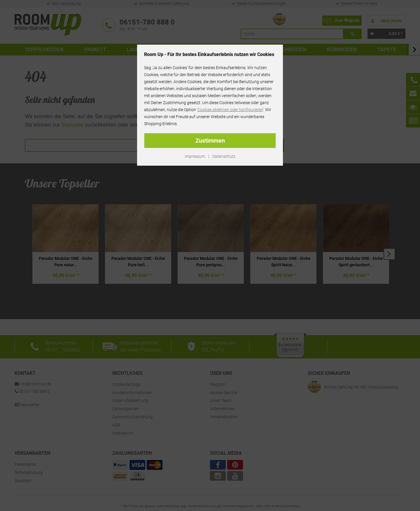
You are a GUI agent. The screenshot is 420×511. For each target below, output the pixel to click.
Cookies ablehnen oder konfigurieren (230, 110)
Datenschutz (224, 156)
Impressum (195, 156)
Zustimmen (210, 141)
